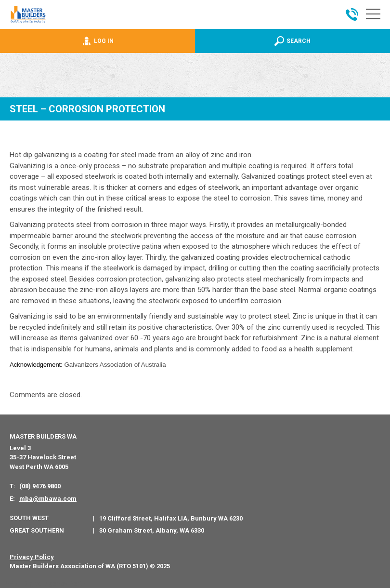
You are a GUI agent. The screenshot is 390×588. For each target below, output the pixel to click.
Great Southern (37, 530)
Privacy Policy (32, 557)
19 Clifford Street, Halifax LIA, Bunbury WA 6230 (171, 518)
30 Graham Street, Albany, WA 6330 (152, 530)
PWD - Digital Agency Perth (45, 583)
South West (29, 518)
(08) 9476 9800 (40, 486)
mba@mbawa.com (48, 499)
